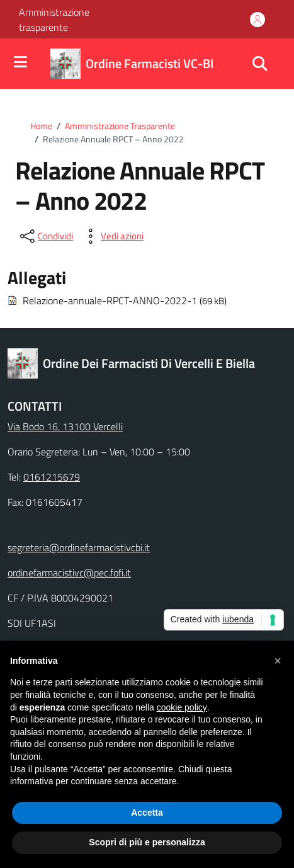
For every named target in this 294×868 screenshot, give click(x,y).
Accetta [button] (147, 813)
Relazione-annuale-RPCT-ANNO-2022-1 (110, 300)
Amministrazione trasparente (54, 20)
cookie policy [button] (182, 707)
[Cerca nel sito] (260, 64)
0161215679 (52, 477)
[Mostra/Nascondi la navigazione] (20, 63)
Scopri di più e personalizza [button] (147, 842)
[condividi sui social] (45, 236)
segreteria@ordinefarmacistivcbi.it (79, 547)
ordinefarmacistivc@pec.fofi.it (69, 573)
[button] (278, 661)
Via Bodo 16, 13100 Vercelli (65, 426)
